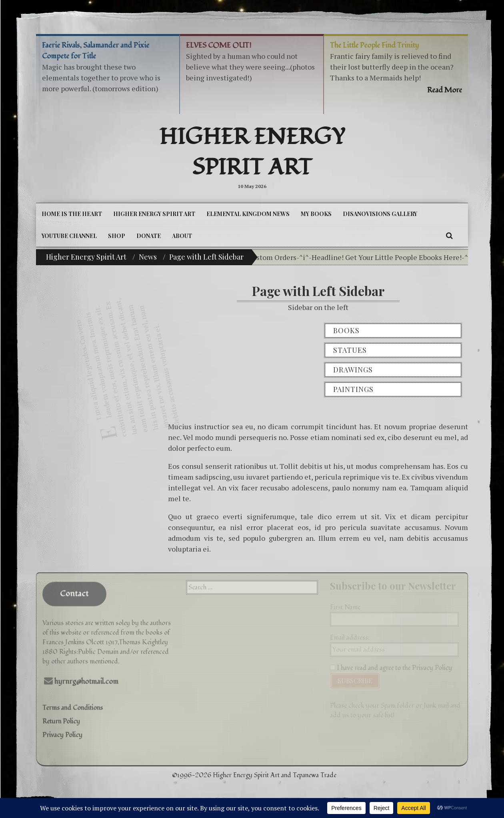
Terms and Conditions (73, 704)
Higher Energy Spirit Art (252, 152)
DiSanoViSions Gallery (380, 214)
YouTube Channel (69, 236)
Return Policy (61, 718)
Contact (74, 590)
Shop (117, 236)
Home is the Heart (72, 214)
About (182, 236)
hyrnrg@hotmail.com (86, 678)
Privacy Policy (62, 731)
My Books (316, 214)
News (148, 257)
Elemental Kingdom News (248, 214)
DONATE (149, 236)
